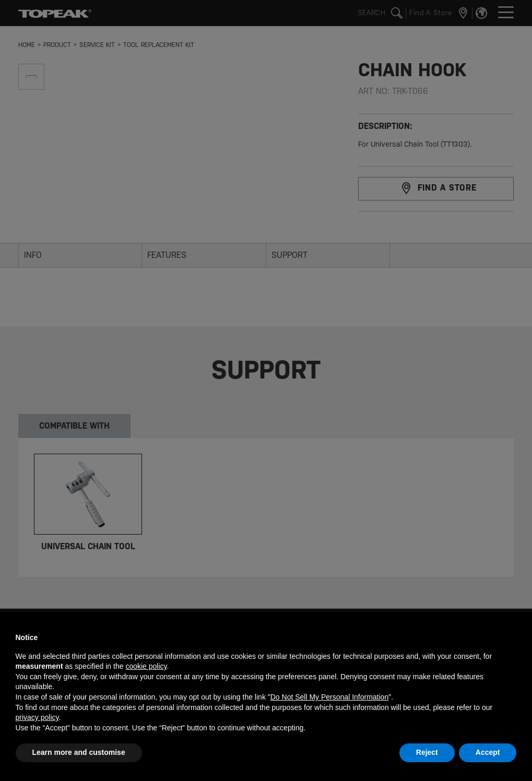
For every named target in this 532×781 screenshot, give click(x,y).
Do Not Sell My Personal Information (329, 697)
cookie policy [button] (146, 666)
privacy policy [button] (37, 717)
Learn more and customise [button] (79, 752)
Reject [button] (427, 752)
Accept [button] (488, 752)
